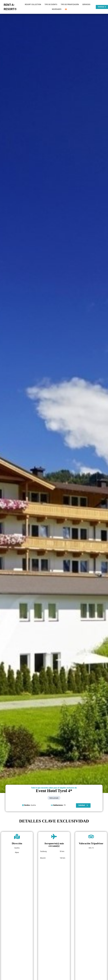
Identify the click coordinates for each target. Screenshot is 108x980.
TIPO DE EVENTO (51, 4)
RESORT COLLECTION (33, 4)
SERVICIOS (86, 4)
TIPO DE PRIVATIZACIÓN (70, 4)
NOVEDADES (57, 9)
